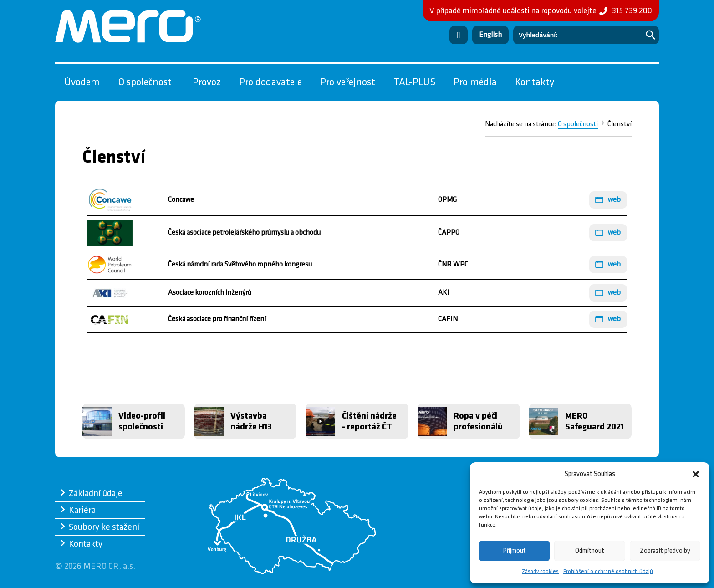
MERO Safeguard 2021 (594, 421)
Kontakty (535, 82)
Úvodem (82, 82)
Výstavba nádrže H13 (251, 421)
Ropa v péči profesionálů (478, 421)
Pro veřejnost (348, 82)
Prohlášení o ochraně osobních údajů (608, 571)
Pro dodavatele (270, 82)
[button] (696, 474)
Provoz (207, 82)
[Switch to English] (490, 35)
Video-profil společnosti (142, 421)
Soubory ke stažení (104, 527)
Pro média (475, 82)
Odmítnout (590, 551)
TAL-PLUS (414, 82)
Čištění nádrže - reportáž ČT (369, 421)
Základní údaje (96, 493)
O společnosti (146, 82)
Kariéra (82, 510)
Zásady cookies (540, 571)
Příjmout (515, 551)
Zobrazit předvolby (665, 551)
